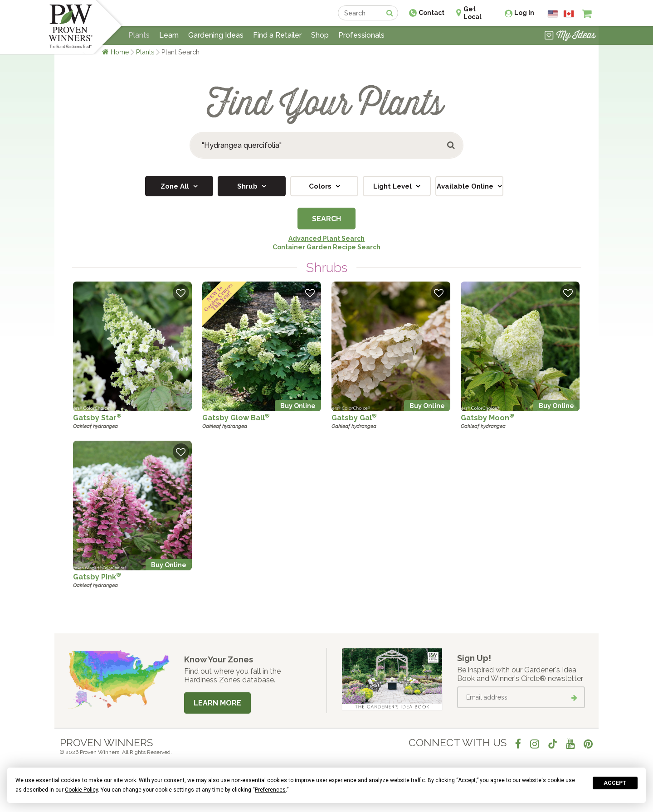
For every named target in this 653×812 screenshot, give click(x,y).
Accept (615, 783)
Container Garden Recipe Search (326, 247)
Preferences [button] (270, 790)
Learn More (217, 703)
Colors (321, 186)
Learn (169, 35)
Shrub (248, 186)
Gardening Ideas (216, 35)
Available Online (466, 186)
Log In (524, 13)
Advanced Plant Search (326, 238)
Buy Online (298, 406)
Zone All (176, 186)
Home (120, 52)
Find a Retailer (277, 35)
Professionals (361, 35)
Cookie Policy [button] (81, 790)
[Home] (71, 27)
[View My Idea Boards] (570, 36)
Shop (320, 35)
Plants (145, 52)
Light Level (393, 186)
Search (326, 219)
